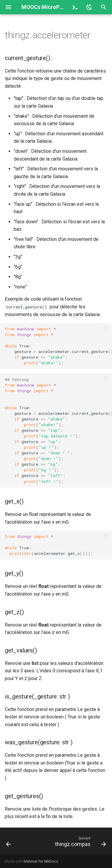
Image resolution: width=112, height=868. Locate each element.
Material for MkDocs (41, 861)
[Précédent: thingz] (9, 841)
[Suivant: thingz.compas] (80, 841)
